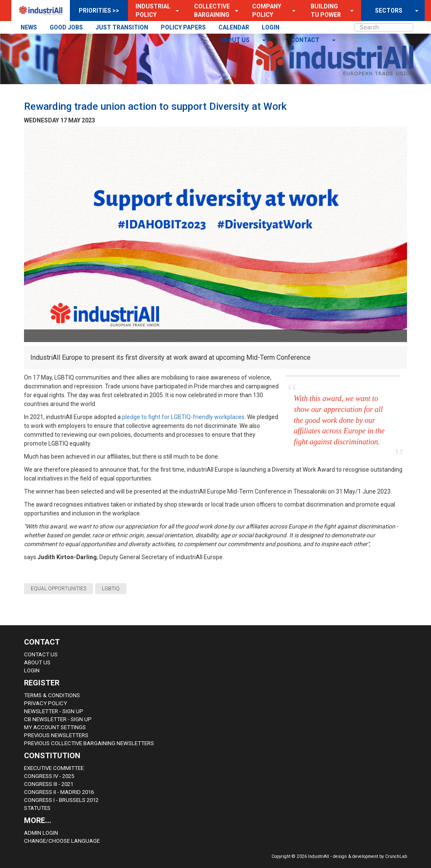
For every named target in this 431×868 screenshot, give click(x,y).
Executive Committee (54, 768)
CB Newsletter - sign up (58, 719)
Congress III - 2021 (49, 784)
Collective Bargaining (212, 11)
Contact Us (41, 654)
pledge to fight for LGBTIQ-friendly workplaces (183, 417)
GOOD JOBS (66, 27)
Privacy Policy (45, 703)
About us (235, 40)
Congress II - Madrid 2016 (59, 792)
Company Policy (267, 11)
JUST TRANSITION (122, 27)
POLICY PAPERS (183, 27)
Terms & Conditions (52, 695)
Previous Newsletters (56, 735)
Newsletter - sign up (54, 711)
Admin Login (41, 833)
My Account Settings (55, 727)
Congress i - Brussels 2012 (61, 800)
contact (306, 40)
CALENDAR (234, 27)
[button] (175, 11)
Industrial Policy (153, 11)
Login (32, 670)
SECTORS (389, 11)
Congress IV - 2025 (49, 776)
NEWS (29, 27)
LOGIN (271, 27)
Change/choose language (62, 841)
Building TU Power (326, 11)
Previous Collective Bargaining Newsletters (89, 743)
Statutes (37, 808)
